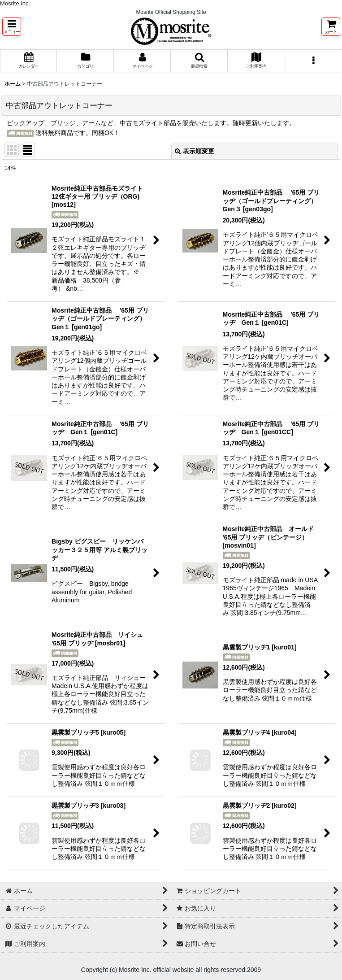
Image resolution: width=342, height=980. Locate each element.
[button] (12, 27)
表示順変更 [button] (195, 151)
